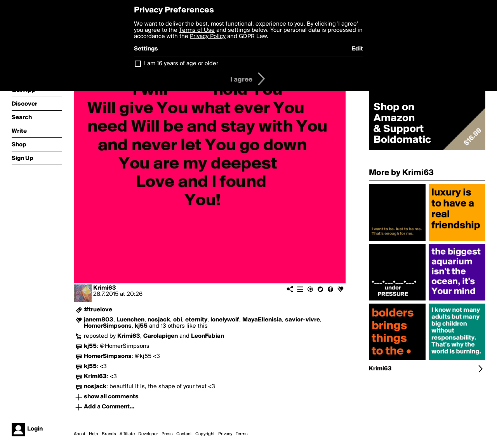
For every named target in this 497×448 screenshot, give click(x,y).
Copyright (205, 434)
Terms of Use (197, 30)
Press (167, 434)
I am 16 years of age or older (181, 64)
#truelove (98, 310)
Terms (242, 434)
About (80, 434)
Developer (148, 434)
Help (94, 434)
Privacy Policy (208, 36)
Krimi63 (105, 288)
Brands (109, 434)
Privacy (225, 434)
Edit (357, 49)
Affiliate (127, 434)
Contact (184, 434)
